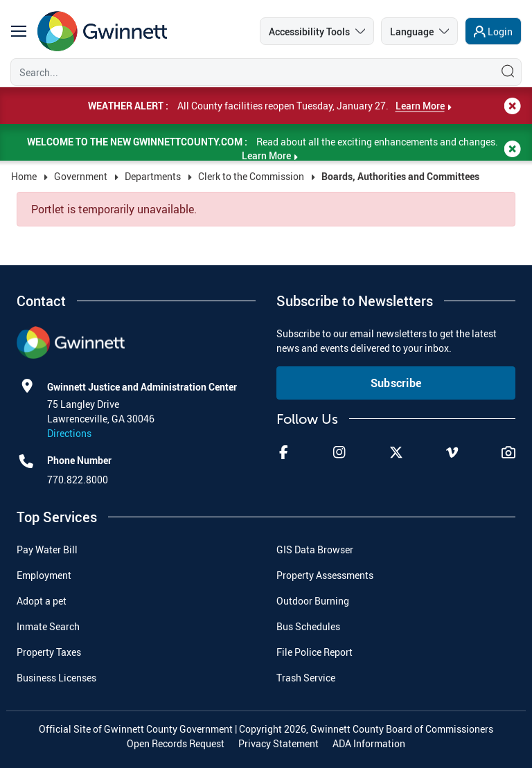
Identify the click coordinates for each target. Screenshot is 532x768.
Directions (69, 433)
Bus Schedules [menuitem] (308, 626)
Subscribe (396, 383)
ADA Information (369, 743)
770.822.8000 (78, 480)
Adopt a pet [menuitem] (42, 601)
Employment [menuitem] (44, 575)
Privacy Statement (278, 743)
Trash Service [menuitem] (306, 678)
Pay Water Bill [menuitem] (47, 550)
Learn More (420, 106)
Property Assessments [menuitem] (325, 575)
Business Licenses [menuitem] (56, 678)
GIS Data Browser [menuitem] (315, 550)
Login (500, 32)
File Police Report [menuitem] (314, 652)
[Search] (249, 72)
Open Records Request (176, 743)
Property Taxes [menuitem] (49, 652)
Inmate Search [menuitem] (48, 626)
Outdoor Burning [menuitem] (313, 601)
